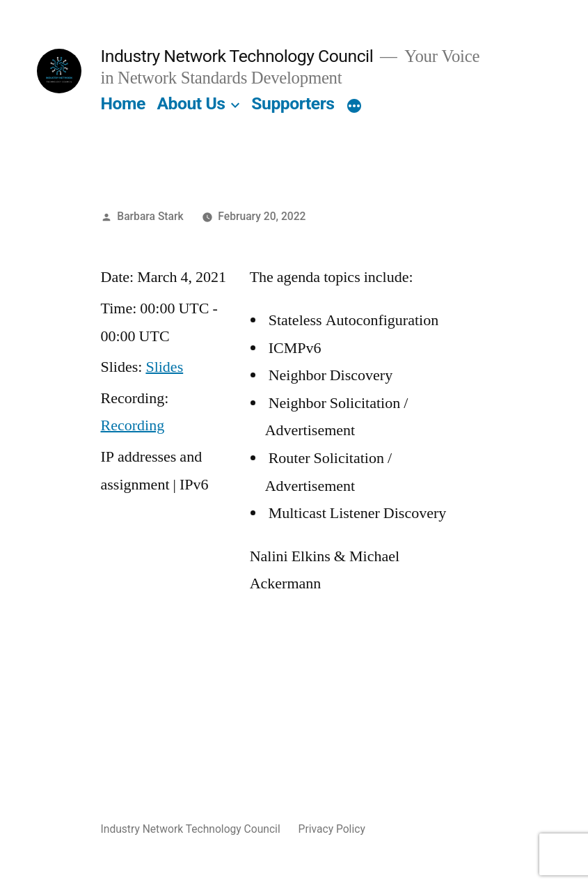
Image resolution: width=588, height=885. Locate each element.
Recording (133, 425)
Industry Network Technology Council (237, 56)
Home (123, 103)
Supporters (293, 103)
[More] (354, 107)
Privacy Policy (332, 829)
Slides (164, 367)
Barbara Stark (150, 216)
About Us (191, 103)
